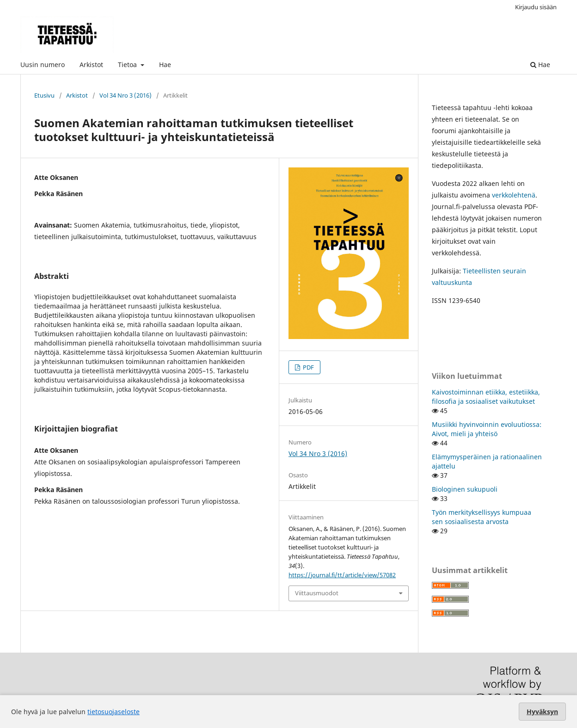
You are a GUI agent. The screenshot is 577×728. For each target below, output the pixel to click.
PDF (308, 367)
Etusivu (44, 95)
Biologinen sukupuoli (465, 489)
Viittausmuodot (317, 593)
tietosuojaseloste (114, 712)
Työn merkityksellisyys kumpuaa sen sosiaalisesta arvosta (482, 517)
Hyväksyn (542, 712)
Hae (165, 65)
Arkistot (91, 65)
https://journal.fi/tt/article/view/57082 (342, 575)
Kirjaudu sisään (536, 7)
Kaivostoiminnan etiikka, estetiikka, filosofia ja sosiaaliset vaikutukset (486, 397)
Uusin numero (43, 65)
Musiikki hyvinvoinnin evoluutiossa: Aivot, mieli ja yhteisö (487, 429)
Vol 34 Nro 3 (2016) (126, 95)
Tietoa (128, 65)
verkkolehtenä (514, 195)
